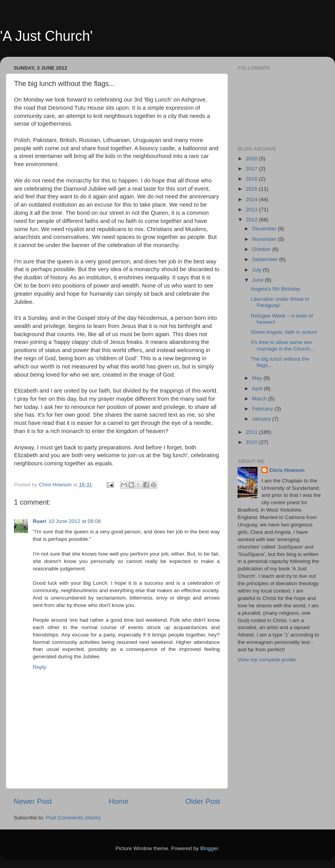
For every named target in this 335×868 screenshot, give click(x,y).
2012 (252, 220)
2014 (252, 199)
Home (118, 801)
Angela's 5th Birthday (276, 289)
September (266, 259)
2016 (252, 179)
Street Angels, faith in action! (284, 332)
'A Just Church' (46, 36)
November (265, 239)
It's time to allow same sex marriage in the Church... (283, 345)
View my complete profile (267, 660)
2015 (252, 189)
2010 (252, 442)
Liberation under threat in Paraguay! (280, 302)
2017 (252, 169)
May (258, 378)
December (265, 229)
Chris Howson (287, 470)
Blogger (209, 848)
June (258, 280)
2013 (252, 210)
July (257, 270)
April (258, 388)
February (263, 409)
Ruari (40, 521)
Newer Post (33, 801)
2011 (252, 432)
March (260, 399)
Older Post (203, 801)
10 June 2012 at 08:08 (75, 521)
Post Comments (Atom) (73, 818)
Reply (40, 667)
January (262, 419)
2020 (252, 159)
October (262, 249)
